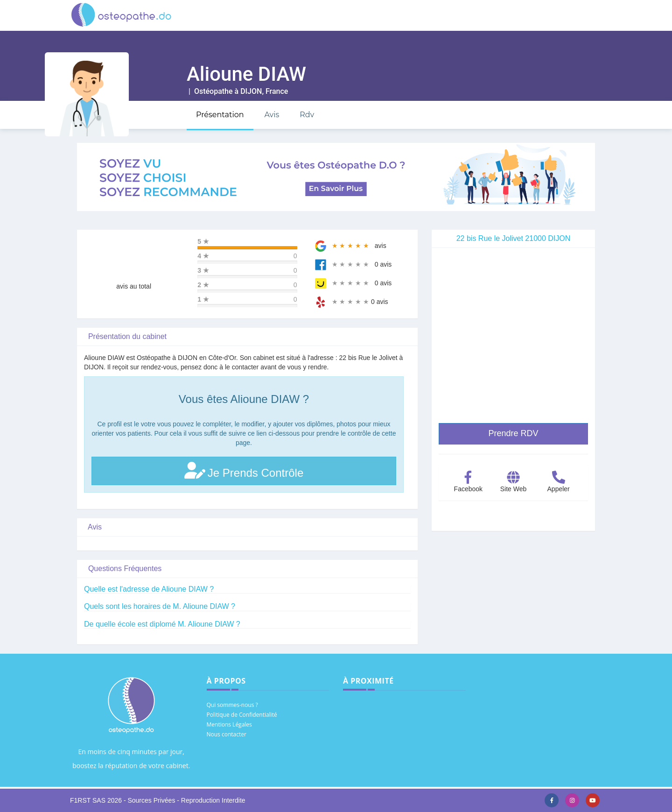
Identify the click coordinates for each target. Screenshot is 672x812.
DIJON (251, 91)
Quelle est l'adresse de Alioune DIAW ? (149, 589)
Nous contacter (227, 734)
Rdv (307, 115)
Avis (272, 115)
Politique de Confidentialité (242, 715)
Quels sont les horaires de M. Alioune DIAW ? (160, 606)
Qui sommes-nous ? (232, 705)
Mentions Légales (229, 724)
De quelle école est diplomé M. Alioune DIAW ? (162, 624)
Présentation (220, 115)
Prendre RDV (513, 433)
